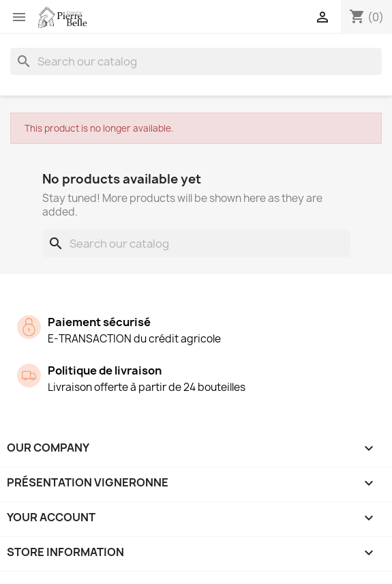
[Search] (196, 61)
